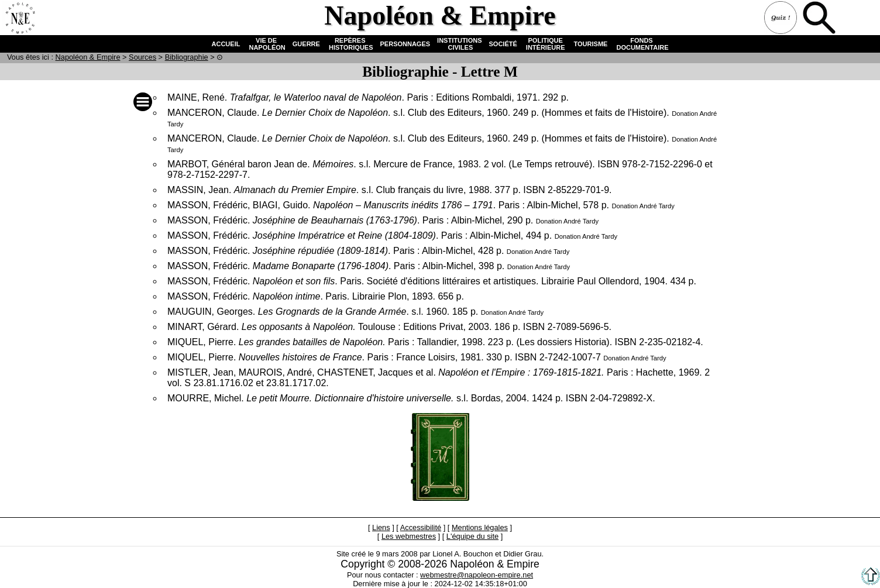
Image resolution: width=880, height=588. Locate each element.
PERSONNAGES (405, 44)
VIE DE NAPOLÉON (266, 44)
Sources (142, 57)
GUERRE (306, 44)
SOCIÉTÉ (503, 44)
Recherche (820, 19)
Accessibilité (421, 527)
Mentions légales (480, 527)
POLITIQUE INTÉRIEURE (546, 44)
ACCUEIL (226, 44)
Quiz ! (782, 19)
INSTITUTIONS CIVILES (459, 44)
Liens (381, 527)
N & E (88, 57)
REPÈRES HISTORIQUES (350, 44)
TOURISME (591, 44)
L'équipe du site (472, 536)
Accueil (20, 19)
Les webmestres (409, 536)
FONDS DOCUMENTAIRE (641, 44)
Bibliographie (187, 57)
